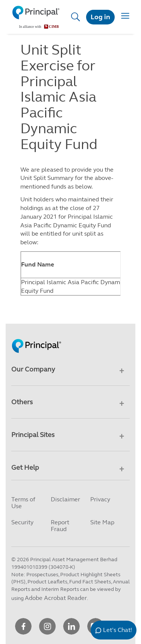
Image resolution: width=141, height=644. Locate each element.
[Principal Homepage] (36, 338)
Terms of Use (23, 503)
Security (22, 522)
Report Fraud (60, 526)
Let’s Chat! (117, 630)
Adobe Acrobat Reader (56, 598)
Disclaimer (65, 499)
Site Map (102, 522)
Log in (100, 17)
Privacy (100, 499)
